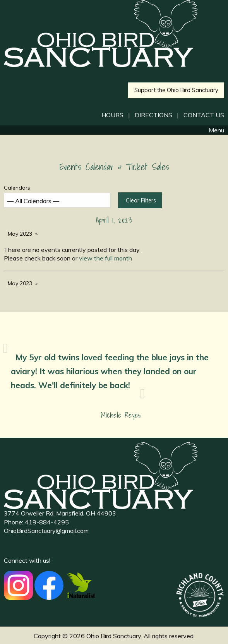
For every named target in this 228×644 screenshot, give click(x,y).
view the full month (105, 258)
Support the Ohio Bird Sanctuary (176, 90)
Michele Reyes (121, 415)
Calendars (57, 196)
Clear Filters (141, 200)
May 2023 (20, 234)
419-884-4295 (47, 522)
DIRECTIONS (153, 115)
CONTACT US (204, 115)
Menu (213, 130)
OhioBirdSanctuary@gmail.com (46, 531)
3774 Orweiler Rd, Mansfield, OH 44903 (60, 513)
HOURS (112, 115)
